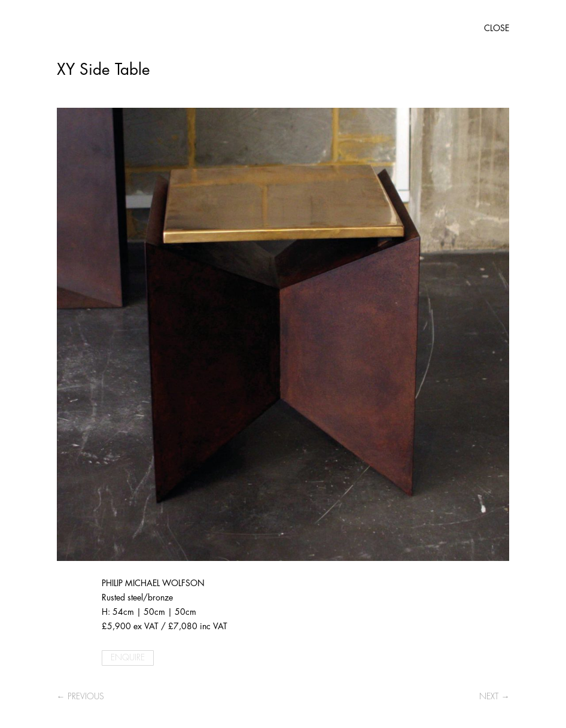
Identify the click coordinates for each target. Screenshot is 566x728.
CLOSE (497, 28)
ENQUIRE (128, 657)
